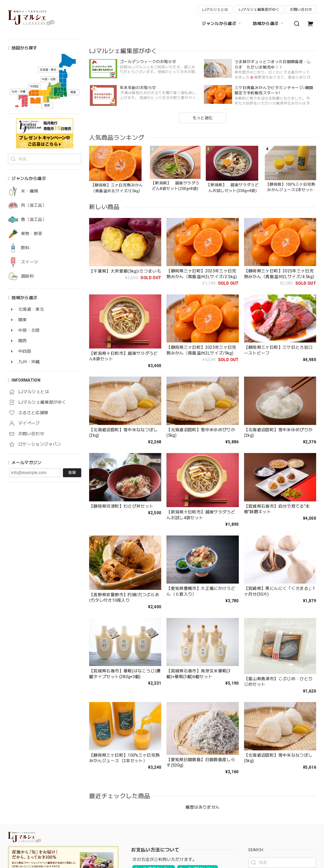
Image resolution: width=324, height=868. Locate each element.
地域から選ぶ (269, 24)
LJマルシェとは (215, 9)
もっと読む (203, 217)
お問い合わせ (301, 9)
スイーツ (29, 262)
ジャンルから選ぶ (222, 24)
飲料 (25, 248)
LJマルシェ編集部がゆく (259, 9)
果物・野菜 (32, 234)
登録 (72, 472)
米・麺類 (29, 191)
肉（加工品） (34, 205)
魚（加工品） (34, 220)
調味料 (27, 276)
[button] (95, 87)
